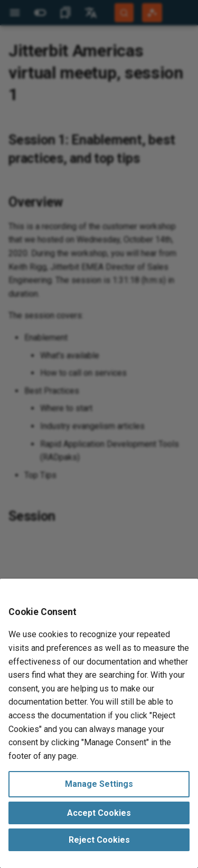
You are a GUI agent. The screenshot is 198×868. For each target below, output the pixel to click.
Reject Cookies (99, 840)
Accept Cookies (99, 813)
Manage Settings (99, 784)
